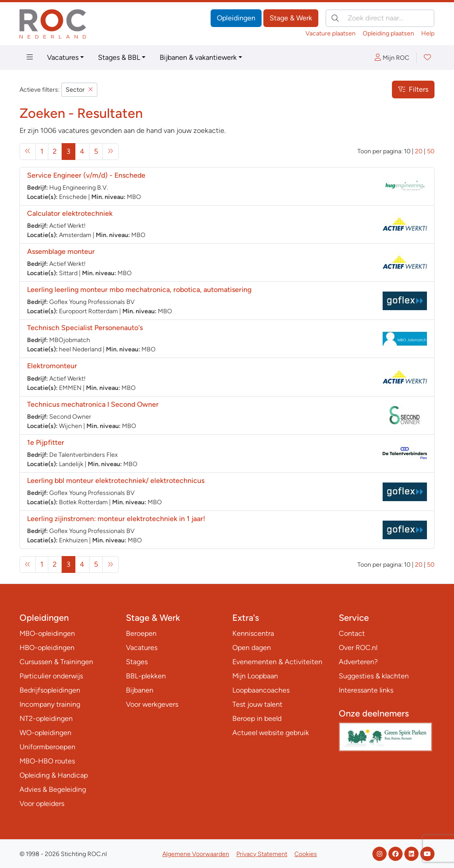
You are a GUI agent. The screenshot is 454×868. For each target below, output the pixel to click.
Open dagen (252, 648)
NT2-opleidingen (46, 718)
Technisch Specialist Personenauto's (85, 328)
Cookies (306, 854)
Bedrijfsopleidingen (50, 690)
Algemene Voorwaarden (196, 854)
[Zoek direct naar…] (380, 18)
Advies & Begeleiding (53, 789)
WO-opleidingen (45, 733)
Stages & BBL (119, 57)
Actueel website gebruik (271, 733)
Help (428, 33)
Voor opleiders (42, 804)
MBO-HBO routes (47, 761)
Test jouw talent (257, 704)
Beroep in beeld (257, 718)
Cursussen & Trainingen (56, 662)
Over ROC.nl (358, 648)
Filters (413, 89)
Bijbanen (140, 690)
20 (419, 151)
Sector (79, 90)
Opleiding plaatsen (388, 33)
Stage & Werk (291, 18)
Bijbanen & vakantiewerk (198, 57)
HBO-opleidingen (47, 648)
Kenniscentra (253, 633)
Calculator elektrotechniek (70, 213)
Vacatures (63, 57)
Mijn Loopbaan (255, 676)
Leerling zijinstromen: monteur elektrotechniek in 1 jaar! (116, 519)
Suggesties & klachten (374, 676)
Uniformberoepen (47, 747)
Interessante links (366, 690)
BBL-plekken (146, 676)
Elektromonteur (52, 366)
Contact (352, 633)
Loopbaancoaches (261, 690)
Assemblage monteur (61, 251)
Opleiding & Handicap (54, 775)
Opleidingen (236, 18)
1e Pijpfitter (46, 442)
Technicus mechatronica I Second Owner (93, 404)
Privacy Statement (262, 854)
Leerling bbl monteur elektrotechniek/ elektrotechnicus (116, 481)
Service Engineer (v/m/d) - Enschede (86, 175)
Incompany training (50, 704)
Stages (137, 662)
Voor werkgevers (152, 704)
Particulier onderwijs (51, 676)
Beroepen (141, 633)
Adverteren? (358, 662)
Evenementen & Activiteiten (277, 662)
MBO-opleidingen (47, 633)
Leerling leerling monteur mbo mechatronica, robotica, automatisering (139, 290)
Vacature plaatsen (331, 33)
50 (431, 151)
